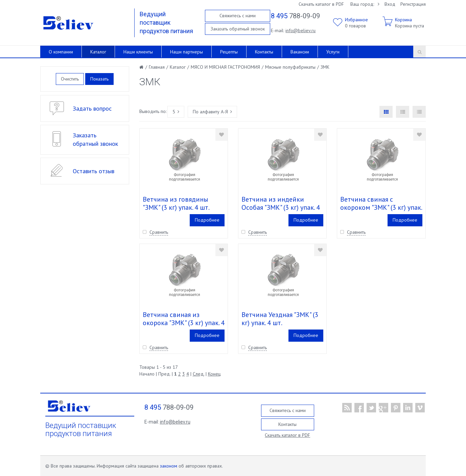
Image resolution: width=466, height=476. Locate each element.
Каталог (98, 52)
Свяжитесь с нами (238, 16)
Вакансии (300, 52)
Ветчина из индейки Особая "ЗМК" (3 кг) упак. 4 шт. (281, 207)
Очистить (70, 79)
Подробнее (207, 220)
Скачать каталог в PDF (321, 4)
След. (199, 374)
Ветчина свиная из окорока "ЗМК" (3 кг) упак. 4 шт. (184, 323)
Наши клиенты (138, 52)
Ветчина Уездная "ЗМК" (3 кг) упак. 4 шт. (280, 319)
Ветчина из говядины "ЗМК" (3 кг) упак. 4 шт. (176, 203)
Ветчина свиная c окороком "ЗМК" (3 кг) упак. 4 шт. (381, 207)
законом (169, 466)
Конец (214, 374)
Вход (390, 4)
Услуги (333, 52)
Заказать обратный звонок (238, 29)
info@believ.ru (300, 30)
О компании (61, 52)
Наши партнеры (187, 52)
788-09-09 (295, 16)
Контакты (264, 52)
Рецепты (229, 52)
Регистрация (413, 4)
